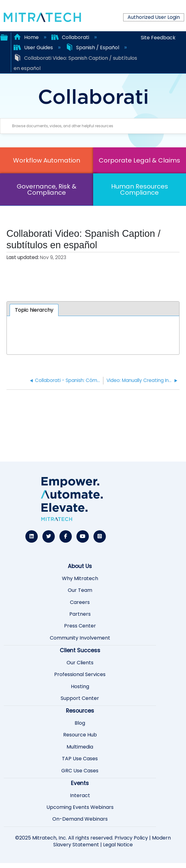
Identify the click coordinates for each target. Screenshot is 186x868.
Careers (80, 602)
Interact (80, 796)
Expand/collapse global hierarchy (4, 37)
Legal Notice (118, 845)
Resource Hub (80, 735)
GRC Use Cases (80, 771)
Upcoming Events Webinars (80, 807)
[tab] (34, 310)
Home (27, 37)
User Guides (34, 48)
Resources (80, 711)
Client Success (80, 650)
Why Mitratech (80, 579)
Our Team (80, 590)
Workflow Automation (47, 160)
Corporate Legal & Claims (139, 160)
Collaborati (71, 37)
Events (80, 783)
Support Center (80, 698)
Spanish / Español (93, 48)
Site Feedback (158, 38)
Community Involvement (80, 638)
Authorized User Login (154, 17)
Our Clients (80, 663)
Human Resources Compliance (140, 189)
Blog (80, 723)
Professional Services (80, 675)
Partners (80, 614)
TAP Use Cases (80, 759)
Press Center (80, 626)
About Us (80, 566)
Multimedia (80, 747)
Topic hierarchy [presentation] (34, 310)
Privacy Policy (131, 838)
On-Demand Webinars (80, 819)
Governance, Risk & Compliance (47, 189)
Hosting (80, 687)
